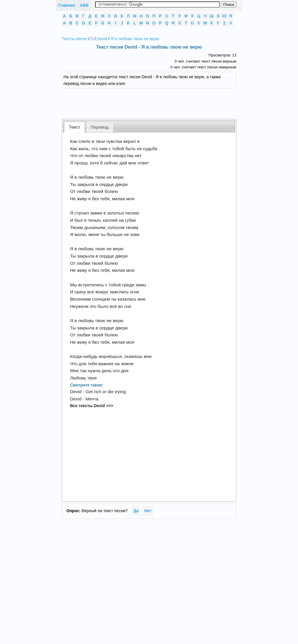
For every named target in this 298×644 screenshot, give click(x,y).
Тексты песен (74, 39)
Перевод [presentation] (100, 127)
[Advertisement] (153, 103)
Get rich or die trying (106, 392)
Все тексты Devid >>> (92, 406)
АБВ (84, 5)
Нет (148, 511)
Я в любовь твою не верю (135, 39)
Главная (66, 5)
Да (136, 511)
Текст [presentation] (75, 127)
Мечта (92, 399)
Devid (102, 39)
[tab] (74, 127)
